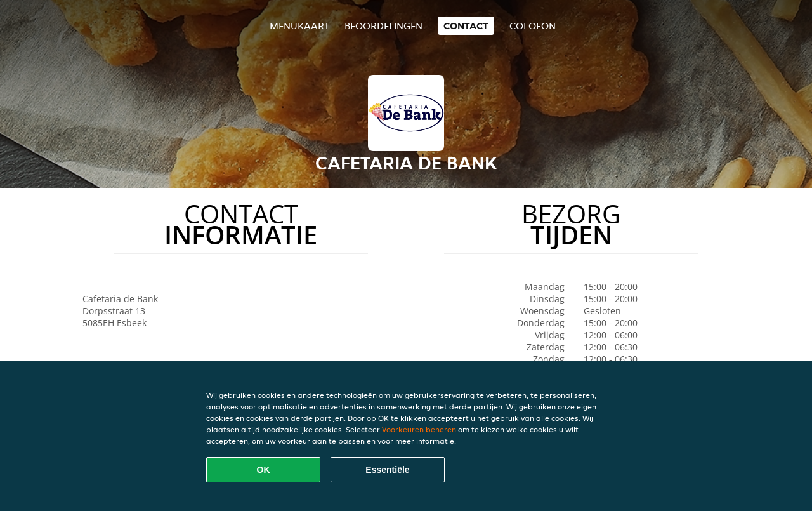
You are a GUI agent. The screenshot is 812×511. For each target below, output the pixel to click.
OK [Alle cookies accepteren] (264, 470)
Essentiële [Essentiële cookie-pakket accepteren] (387, 470)
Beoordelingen (383, 26)
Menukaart (299, 26)
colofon (533, 26)
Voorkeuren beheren (419, 429)
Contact (466, 26)
